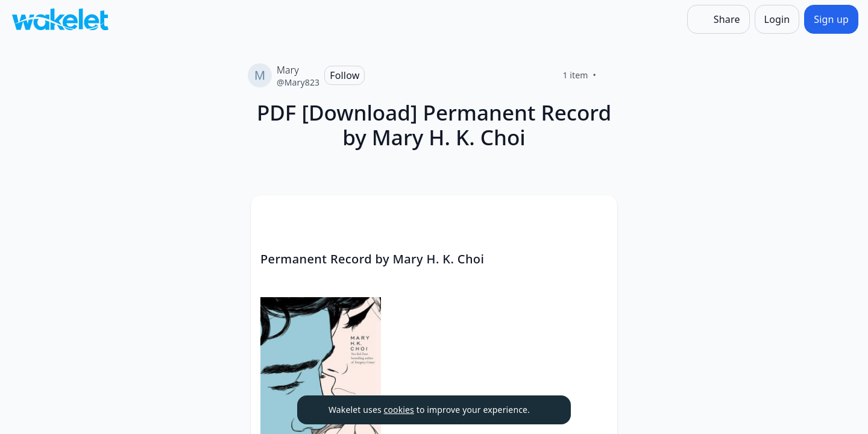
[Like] (611, 75)
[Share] (719, 19)
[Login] (777, 19)
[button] (598, 215)
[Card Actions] (598, 215)
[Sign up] (831, 19)
